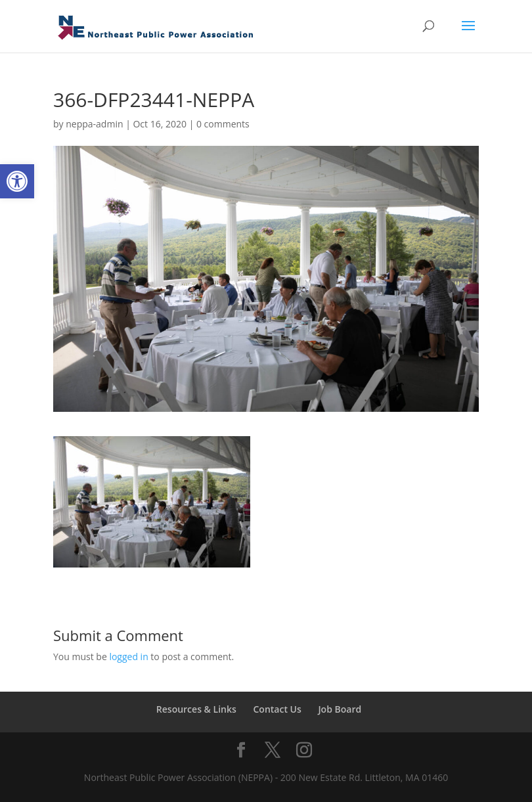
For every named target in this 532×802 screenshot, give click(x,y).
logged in (128, 657)
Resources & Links (196, 709)
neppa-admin (94, 124)
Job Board (340, 709)
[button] (17, 181)
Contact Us (277, 709)
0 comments (223, 124)
